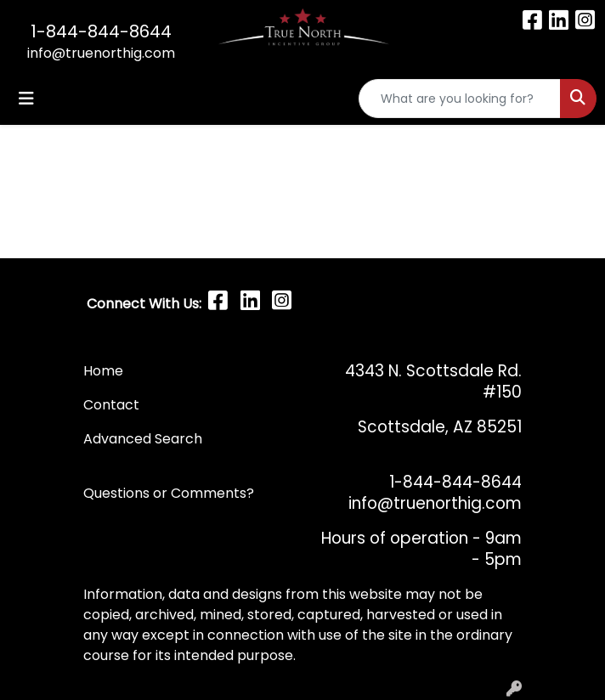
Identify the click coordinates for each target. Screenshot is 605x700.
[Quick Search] (460, 99)
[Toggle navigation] (26, 99)
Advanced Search (143, 439)
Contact (113, 405)
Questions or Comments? (169, 493)
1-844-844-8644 (101, 31)
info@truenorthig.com (101, 53)
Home (103, 371)
